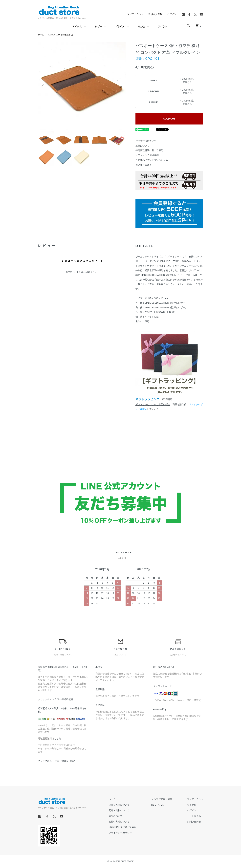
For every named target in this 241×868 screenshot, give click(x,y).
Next (121, 86)
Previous (43, 86)
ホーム (41, 35)
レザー (98, 26)
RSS (154, 805)
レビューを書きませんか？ (80, 261)
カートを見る (194, 816)
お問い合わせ (194, 822)
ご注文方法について (146, 141)
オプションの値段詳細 (147, 155)
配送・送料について (119, 810)
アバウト (162, 26)
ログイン (172, 14)
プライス (120, 26)
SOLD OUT (169, 119)
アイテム (77, 26)
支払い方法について (119, 822)
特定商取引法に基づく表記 (149, 150)
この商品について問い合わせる (152, 160)
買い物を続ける (144, 165)
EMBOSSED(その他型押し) (61, 35)
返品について (142, 146)
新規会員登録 (155, 14)
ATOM (161, 805)
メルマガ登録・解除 (162, 799)
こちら (58, 739)
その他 (141, 26)
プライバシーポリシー (120, 833)
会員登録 (192, 805)
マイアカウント (135, 14)
